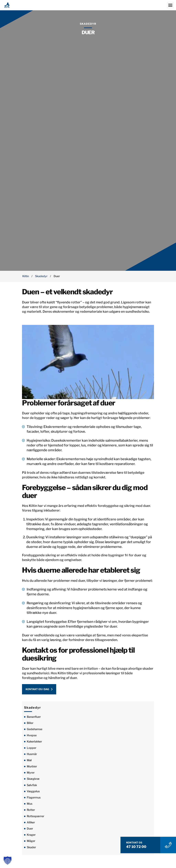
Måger (31, 843)
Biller (30, 725)
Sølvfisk (32, 787)
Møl (29, 762)
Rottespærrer (35, 818)
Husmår (32, 756)
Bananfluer (34, 719)
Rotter (31, 812)
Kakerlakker (34, 744)
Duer (30, 830)
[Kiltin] (88, 5)
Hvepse (32, 737)
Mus (30, 806)
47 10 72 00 (139, 846)
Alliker (31, 824)
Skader (31, 849)
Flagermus (34, 799)
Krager (31, 837)
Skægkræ (33, 781)
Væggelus (33, 793)
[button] (8, 860)
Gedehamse (35, 731)
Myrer (31, 775)
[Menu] (170, 5)
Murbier (32, 768)
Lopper (32, 750)
